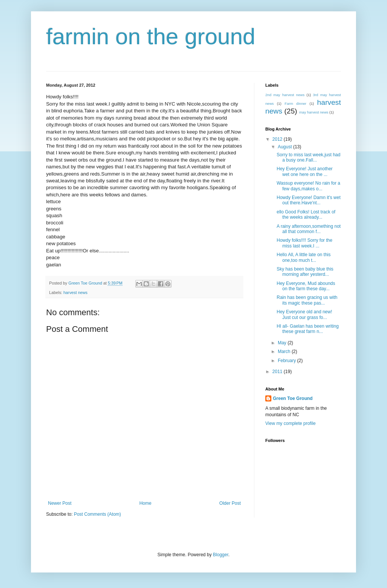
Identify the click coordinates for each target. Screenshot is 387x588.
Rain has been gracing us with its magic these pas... (307, 300)
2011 (278, 372)
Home (146, 503)
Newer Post (60, 503)
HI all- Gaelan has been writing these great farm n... (308, 329)
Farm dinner (295, 103)
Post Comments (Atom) (97, 514)
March (285, 352)
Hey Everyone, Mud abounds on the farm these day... (306, 286)
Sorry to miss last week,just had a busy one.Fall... (309, 157)
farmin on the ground (151, 37)
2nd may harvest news (285, 95)
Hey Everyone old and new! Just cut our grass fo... (304, 314)
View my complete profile (290, 423)
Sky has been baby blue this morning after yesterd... (305, 272)
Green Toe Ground (293, 398)
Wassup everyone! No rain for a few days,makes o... (308, 186)
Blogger (221, 555)
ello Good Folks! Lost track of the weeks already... (306, 215)
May (283, 343)
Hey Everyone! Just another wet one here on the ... (305, 171)
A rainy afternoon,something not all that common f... (309, 229)
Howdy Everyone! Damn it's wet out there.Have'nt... (309, 200)
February (287, 361)
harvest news (76, 292)
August (286, 147)
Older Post (230, 503)
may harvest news (314, 112)
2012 (278, 139)
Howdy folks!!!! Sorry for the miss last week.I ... (304, 243)
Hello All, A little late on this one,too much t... (304, 257)
